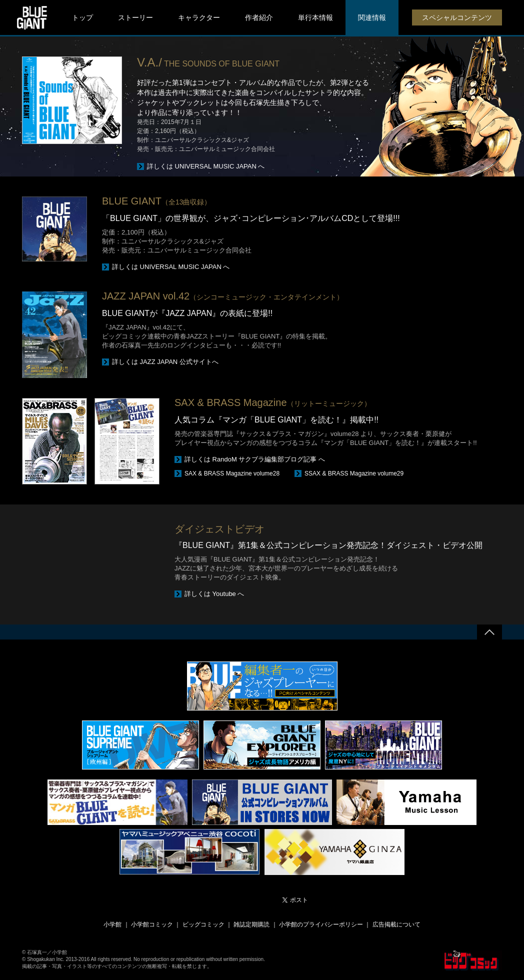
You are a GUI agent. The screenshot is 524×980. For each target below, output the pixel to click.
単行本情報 (315, 17)
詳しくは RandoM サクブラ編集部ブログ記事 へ (255, 459)
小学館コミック (152, 924)
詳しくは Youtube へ (214, 594)
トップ (82, 17)
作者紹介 (259, 17)
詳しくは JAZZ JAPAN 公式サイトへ (165, 362)
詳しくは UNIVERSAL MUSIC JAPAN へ (206, 166)
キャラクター (199, 17)
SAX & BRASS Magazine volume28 (232, 473)
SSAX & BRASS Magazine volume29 (354, 473)
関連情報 (372, 17)
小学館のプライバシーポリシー (321, 924)
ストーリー (135, 17)
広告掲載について (396, 924)
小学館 (112, 924)
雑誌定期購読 (251, 924)
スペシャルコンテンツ (457, 17)
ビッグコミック (203, 924)
